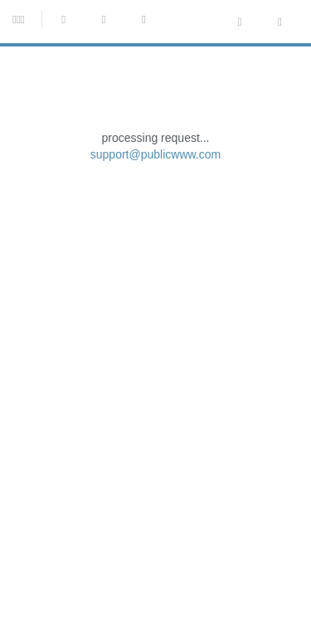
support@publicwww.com (156, 286)
